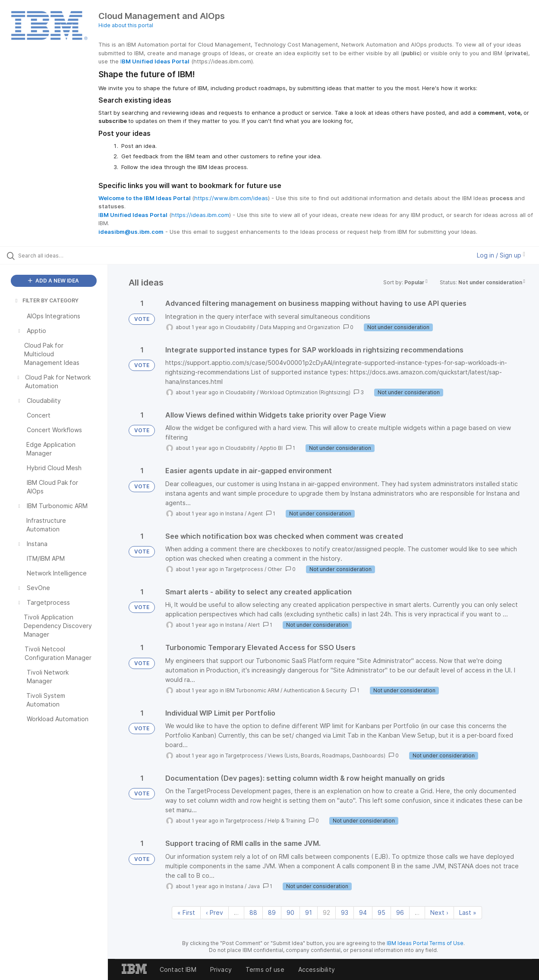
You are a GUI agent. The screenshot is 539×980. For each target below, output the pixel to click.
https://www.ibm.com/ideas (231, 198)
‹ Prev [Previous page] (214, 912)
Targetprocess (244, 569)
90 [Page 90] (290, 912)
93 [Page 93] (345, 912)
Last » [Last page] (468, 912)
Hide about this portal (126, 25)
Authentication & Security (315, 690)
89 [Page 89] (272, 912)
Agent (255, 514)
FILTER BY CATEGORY (46, 300)
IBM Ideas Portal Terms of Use (425, 943)
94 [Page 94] (363, 912)
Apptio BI (271, 448)
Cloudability (240, 327)
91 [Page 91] (309, 912)
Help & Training (287, 821)
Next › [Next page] (439, 912)
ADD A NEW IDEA (54, 281)
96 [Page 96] (400, 912)
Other (275, 569)
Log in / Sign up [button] (501, 255)
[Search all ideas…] (65, 255)
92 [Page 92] (326, 912)
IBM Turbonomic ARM (252, 690)
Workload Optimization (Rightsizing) (305, 392)
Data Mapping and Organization (300, 327)
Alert (254, 625)
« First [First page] (186, 912)
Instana (234, 514)
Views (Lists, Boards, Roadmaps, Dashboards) (326, 755)
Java (254, 886)
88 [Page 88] (253, 912)
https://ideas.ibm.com (200, 215)
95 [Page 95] (381, 912)
